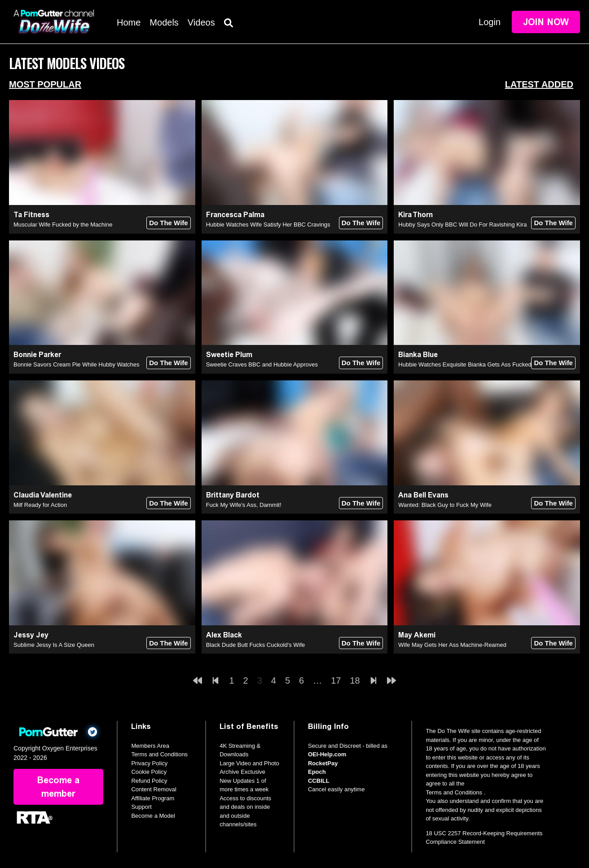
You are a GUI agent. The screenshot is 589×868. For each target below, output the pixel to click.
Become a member (58, 787)
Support (141, 807)
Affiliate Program (153, 798)
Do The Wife (169, 223)
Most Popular (45, 84)
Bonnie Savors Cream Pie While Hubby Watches (77, 364)
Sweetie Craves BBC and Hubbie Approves (262, 364)
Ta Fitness (31, 215)
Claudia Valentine (43, 495)
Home (129, 22)
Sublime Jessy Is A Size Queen (54, 645)
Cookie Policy (149, 772)
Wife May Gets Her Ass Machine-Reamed (452, 645)
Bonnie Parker (37, 355)
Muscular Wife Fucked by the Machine (63, 225)
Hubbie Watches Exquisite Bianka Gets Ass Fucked (465, 364)
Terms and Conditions (159, 754)
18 (355, 680)
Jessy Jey (31, 635)
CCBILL (319, 781)
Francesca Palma (235, 215)
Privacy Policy (149, 763)
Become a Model (153, 816)
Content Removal (154, 789)
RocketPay (323, 763)
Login (490, 22)
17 (336, 680)
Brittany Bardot (233, 495)
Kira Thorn (415, 215)
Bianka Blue (418, 355)
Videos (201, 22)
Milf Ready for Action (40, 505)
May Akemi (417, 635)
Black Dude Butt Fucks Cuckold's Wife (256, 645)
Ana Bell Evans (423, 495)
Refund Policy (149, 781)
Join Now (546, 22)
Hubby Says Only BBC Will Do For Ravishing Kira (462, 225)
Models (164, 22)
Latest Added (539, 84)
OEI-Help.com (327, 754)
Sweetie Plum (229, 355)
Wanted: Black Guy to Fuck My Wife (445, 505)
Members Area (150, 746)
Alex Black (224, 635)
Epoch (317, 772)
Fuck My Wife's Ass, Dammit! (244, 505)
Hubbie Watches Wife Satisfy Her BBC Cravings (268, 225)
